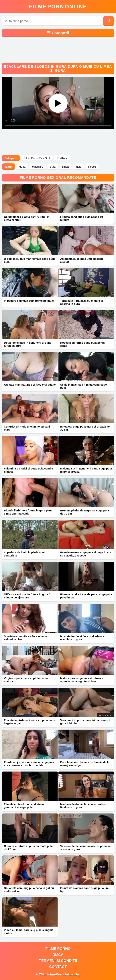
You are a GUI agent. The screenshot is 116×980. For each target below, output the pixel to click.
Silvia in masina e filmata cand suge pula (84, 386)
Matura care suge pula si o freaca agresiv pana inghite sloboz (82, 680)
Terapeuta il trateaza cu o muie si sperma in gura (82, 302)
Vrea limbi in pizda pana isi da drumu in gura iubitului (86, 722)
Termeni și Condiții (58, 961)
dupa (22, 167)
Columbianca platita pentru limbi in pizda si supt (27, 218)
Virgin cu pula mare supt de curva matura (26, 680)
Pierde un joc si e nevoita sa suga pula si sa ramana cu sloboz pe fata (29, 764)
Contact (58, 967)
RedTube (62, 158)
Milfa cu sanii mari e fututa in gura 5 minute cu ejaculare (27, 596)
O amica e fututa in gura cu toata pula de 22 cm (28, 848)
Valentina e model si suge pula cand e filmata (28, 470)
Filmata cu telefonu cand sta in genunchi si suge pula (24, 806)
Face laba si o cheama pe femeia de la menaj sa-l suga (85, 764)
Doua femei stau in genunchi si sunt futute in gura (27, 344)
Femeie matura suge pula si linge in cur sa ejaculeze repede (86, 554)
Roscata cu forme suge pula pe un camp (82, 344)
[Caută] (109, 21)
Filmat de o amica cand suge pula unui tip (85, 890)
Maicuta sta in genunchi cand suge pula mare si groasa (86, 470)
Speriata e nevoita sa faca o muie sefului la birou (25, 638)
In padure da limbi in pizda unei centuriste (24, 554)
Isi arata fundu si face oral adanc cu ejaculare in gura (83, 638)
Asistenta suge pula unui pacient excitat (82, 260)
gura (53, 167)
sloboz (92, 167)
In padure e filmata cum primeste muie (29, 301)
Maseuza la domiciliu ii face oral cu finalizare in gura (83, 806)
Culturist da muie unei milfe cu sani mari (27, 428)
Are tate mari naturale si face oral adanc (30, 385)
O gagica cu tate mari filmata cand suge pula (30, 260)
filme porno (58, 949)
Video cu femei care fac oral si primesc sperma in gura (85, 848)
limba (66, 167)
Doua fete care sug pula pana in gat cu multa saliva (29, 890)
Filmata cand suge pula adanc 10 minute (82, 218)
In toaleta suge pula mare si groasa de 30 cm (85, 428)
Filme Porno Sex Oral (37, 158)
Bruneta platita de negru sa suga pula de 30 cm (85, 512)
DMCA (58, 955)
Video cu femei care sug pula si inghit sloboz (28, 931)
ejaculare (38, 167)
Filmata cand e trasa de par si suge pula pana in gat (86, 596)
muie (78, 167)
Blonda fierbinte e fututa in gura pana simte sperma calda (28, 512)
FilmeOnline (58, 7)
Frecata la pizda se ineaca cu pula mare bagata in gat (30, 722)
